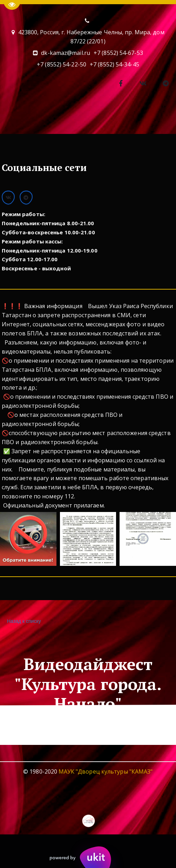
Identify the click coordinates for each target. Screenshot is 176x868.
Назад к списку (23, 621)
